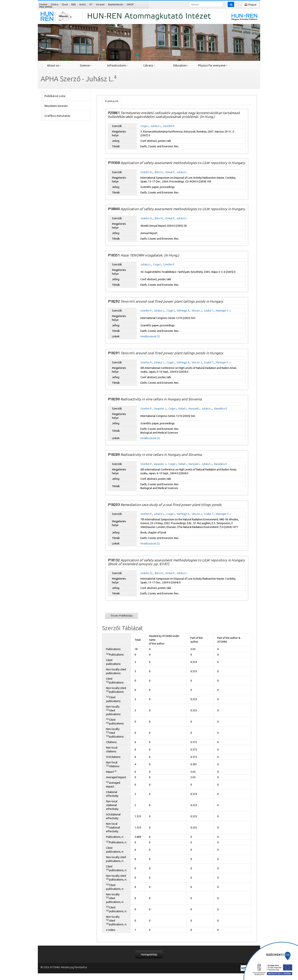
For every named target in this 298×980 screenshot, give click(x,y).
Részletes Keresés (56, 106)
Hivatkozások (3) (150, 438)
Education (181, 65)
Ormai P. (170, 172)
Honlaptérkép (149, 955)
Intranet (100, 4)
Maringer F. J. (223, 311)
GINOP (130, 4)
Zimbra (54, 4)
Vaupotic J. (160, 409)
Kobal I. (183, 409)
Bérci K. (159, 172)
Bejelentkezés (116, 4)
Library (149, 65)
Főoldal (43, 4)
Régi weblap (46, 7)
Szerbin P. (169, 126)
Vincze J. (197, 311)
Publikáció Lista (55, 96)
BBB (74, 4)
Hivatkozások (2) (150, 544)
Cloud (65, 4)
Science (86, 65)
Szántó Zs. (147, 172)
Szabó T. (209, 311)
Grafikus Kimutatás (57, 116)
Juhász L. (156, 126)
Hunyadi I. (194, 409)
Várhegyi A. (183, 311)
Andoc (83, 4)
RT (91, 4)
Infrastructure (117, 65)
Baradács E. (221, 409)
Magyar (251, 5)
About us (54, 65)
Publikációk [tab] (112, 101)
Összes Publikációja (122, 615)
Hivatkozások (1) (150, 336)
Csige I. (145, 126)
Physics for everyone (213, 65)
